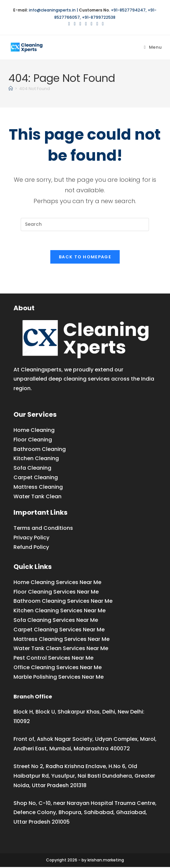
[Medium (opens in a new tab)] (102, 24)
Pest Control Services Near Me (53, 659)
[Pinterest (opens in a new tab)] (80, 24)
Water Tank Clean (37, 497)
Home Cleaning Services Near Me (57, 583)
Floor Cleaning (33, 440)
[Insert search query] (85, 224)
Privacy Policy (31, 539)
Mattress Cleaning (38, 488)
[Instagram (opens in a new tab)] (86, 24)
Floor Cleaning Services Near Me (56, 592)
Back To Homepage (85, 258)
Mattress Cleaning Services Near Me (61, 640)
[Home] (11, 89)
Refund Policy (31, 548)
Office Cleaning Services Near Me (58, 668)
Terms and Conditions (43, 529)
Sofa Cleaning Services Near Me (56, 621)
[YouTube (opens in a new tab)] (97, 24)
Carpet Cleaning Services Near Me (59, 630)
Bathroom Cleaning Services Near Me (63, 602)
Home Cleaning (34, 431)
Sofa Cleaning (32, 469)
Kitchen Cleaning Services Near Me (60, 611)
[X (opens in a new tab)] (69, 24)
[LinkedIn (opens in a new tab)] (92, 24)
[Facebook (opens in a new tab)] (75, 24)
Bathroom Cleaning (40, 450)
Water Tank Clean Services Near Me (61, 649)
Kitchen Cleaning (36, 459)
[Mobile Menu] (153, 47)
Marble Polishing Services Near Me (59, 678)
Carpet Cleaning (36, 478)
